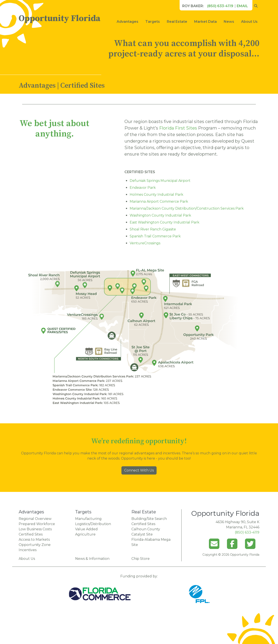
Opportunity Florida (60, 18)
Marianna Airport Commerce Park (159, 201)
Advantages (127, 22)
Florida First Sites (178, 128)
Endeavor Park (143, 188)
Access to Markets (34, 540)
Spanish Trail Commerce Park (155, 236)
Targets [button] (153, 22)
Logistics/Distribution (93, 524)
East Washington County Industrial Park (165, 222)
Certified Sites (31, 534)
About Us (249, 22)
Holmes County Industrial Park (156, 195)
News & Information (92, 559)
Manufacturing (88, 519)
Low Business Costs (35, 529)
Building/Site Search (149, 519)
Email (242, 6)
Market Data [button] (205, 22)
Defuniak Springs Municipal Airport (160, 181)
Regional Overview (35, 519)
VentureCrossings (145, 243)
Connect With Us (139, 470)
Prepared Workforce (37, 524)
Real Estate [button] (177, 22)
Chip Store (141, 559)
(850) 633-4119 (220, 6)
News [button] (229, 22)
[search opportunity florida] (256, 6)
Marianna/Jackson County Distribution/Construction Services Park (187, 208)
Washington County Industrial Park (160, 215)
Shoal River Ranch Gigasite (153, 229)
